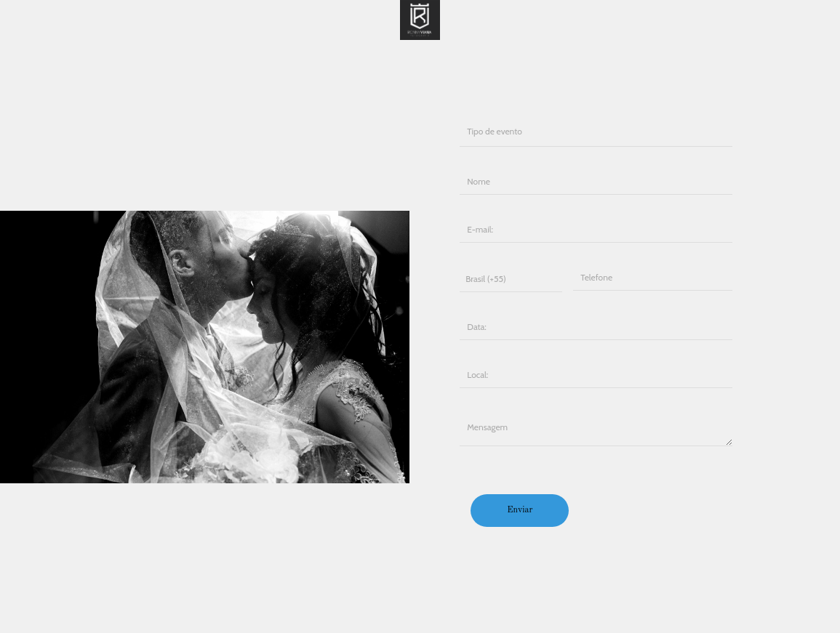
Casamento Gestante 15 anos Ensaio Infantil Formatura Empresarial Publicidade (596, 130)
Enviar (520, 510)
